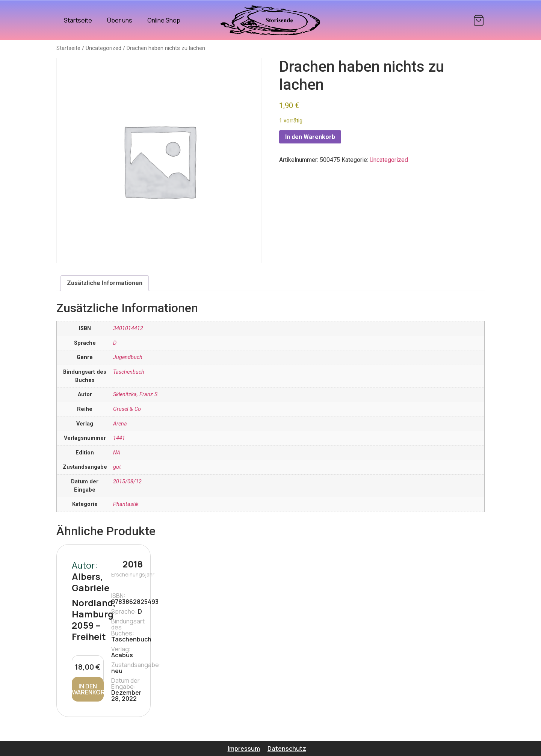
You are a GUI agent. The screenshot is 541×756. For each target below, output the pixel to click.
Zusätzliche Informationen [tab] (105, 283)
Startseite (78, 20)
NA (117, 453)
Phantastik (126, 504)
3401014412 (128, 328)
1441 (119, 438)
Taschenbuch (129, 372)
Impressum (244, 748)
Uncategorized (104, 48)
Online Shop (164, 20)
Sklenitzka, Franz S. (136, 395)
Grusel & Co (127, 409)
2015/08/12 (127, 482)
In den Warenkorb (310, 137)
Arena (120, 424)
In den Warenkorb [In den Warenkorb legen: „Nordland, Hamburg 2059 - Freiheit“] (88, 689)
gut (117, 467)
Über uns (120, 20)
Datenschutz (287, 748)
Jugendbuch (128, 357)
